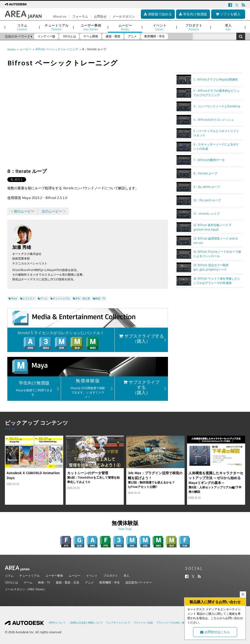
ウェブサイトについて (118, 623)
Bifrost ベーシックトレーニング (57, 49)
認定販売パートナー (139, 582)
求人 (126, 576)
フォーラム (80, 16)
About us (60, 16)
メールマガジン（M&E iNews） (26, 589)
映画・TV (44, 582)
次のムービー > (53, 211)
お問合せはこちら (215, 632)
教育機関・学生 (110, 582)
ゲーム (28, 582)
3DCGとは (11, 582)
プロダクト (111, 576)
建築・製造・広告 (68, 582)
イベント (92, 576)
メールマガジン (124, 16)
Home (11, 49)
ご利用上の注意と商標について (86, 623)
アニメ (89, 582)
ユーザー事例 (54, 576)
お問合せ (100, 16)
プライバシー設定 (143, 623)
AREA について (57, 623)
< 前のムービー (23, 211)
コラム (9, 576)
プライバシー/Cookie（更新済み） (175, 623)
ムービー (26, 49)
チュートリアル (30, 576)
